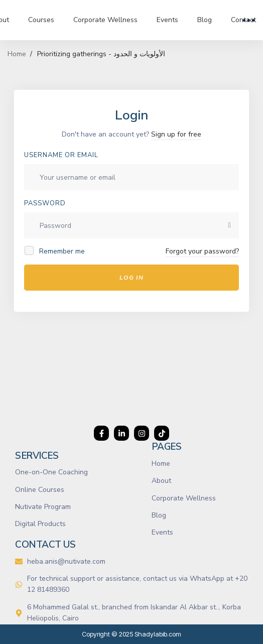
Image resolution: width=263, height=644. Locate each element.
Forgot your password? (202, 251)
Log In (131, 278)
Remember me (55, 251)
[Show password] (230, 225)
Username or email (61, 155)
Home (17, 54)
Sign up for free (176, 134)
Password (45, 203)
